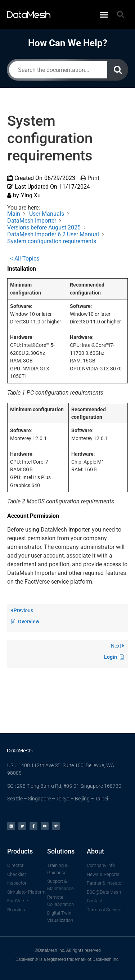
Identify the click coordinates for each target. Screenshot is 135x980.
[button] (104, 14)
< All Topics (25, 259)
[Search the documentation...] (58, 70)
